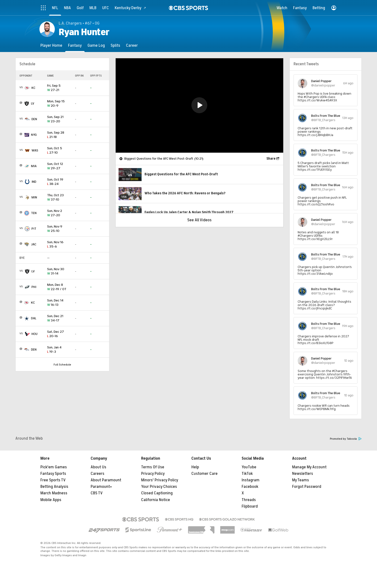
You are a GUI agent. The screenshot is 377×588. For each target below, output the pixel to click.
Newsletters (303, 474)
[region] (199, 105)
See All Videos (199, 220)
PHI (34, 287)
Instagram (251, 480)
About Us (98, 467)
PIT (34, 229)
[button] (199, 105)
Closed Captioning (157, 493)
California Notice (156, 500)
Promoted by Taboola (346, 439)
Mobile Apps (51, 500)
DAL (34, 318)
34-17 (59, 318)
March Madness (54, 493)
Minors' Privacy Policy (160, 480)
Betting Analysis (54, 487)
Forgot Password (307, 487)
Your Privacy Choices (159, 487)
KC (33, 88)
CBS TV (97, 493)
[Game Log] (96, 45)
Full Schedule (62, 365)
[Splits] (115, 45)
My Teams (301, 480)
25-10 (59, 229)
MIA (34, 166)
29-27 (59, 166)
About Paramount (106, 480)
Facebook (250, 487)
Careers (97, 474)
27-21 (59, 88)
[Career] (132, 45)
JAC (34, 244)
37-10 (59, 198)
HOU (35, 334)
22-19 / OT (59, 287)
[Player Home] (51, 45)
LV (33, 103)
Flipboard (250, 506)
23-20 (59, 119)
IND (34, 182)
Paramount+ (101, 487)
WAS (35, 150)
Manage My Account (309, 467)
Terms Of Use (153, 467)
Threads (249, 500)
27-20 (59, 213)
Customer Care (204, 474)
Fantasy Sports (53, 474)
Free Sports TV (53, 480)
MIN (34, 197)
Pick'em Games (54, 467)
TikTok (247, 474)
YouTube (249, 467)
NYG (34, 135)
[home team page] (27, 88)
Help (195, 467)
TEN (34, 213)
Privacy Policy (153, 474)
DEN (34, 119)
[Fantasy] (75, 45)
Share (271, 159)
